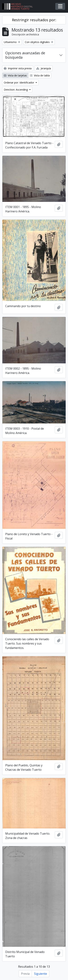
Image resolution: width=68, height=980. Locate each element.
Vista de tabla (40, 75)
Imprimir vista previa (18, 68)
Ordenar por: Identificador (19, 82)
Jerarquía (44, 68)
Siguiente (41, 974)
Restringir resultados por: (34, 20)
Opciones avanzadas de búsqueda (25, 55)
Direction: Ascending (16, 90)
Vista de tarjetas (15, 75)
